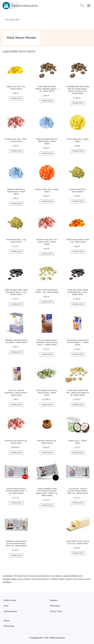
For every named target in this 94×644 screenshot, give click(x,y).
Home (7, 20)
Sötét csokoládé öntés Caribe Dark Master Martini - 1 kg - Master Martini (16, 292)
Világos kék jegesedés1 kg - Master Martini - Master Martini (47, 141)
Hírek (6, 606)
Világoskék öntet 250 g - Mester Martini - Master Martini (16, 192)
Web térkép (55, 606)
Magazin (54, 600)
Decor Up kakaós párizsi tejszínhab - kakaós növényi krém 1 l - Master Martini (47, 342)
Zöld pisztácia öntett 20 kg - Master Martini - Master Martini (47, 393)
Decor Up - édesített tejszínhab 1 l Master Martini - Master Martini (16, 393)
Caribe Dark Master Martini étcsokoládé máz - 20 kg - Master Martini (78, 292)
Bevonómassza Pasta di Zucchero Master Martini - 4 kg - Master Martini (16, 491)
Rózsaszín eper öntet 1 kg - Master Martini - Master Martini (47, 242)
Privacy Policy (56, 611)
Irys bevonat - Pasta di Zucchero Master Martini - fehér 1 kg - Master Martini (78, 491)
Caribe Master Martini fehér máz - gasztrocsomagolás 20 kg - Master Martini (78, 393)
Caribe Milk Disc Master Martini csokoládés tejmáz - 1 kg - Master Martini (47, 89)
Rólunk (7, 621)
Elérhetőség (9, 626)
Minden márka (10, 600)
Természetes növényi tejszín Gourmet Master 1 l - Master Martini (78, 342)
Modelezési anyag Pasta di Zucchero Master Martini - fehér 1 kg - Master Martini (16, 543)
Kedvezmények (10, 611)
